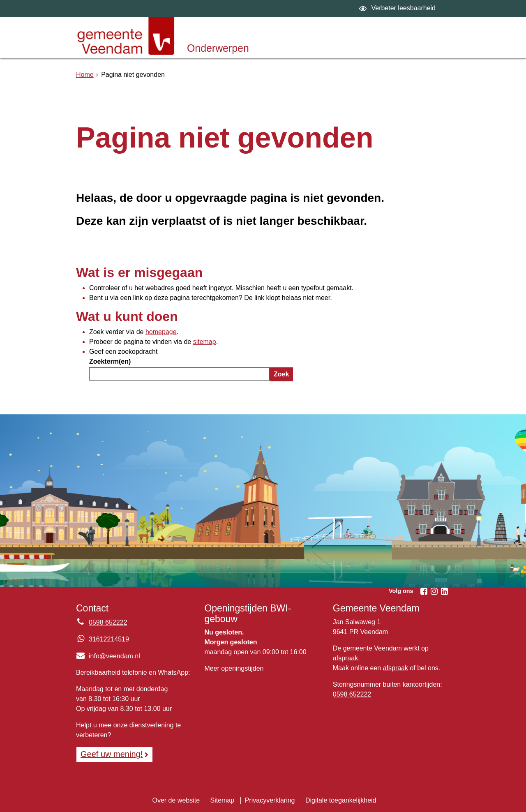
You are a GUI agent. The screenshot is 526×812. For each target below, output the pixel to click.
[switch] (398, 8)
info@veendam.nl (108, 656)
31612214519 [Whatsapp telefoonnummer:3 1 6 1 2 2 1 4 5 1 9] (109, 639)
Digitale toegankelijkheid (341, 800)
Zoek (281, 374)
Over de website (176, 800)
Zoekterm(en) (110, 361)
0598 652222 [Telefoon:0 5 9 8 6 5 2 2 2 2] (108, 622)
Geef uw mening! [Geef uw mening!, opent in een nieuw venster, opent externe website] (112, 754)
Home (85, 75)
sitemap (205, 342)
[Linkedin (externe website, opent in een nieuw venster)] (444, 591)
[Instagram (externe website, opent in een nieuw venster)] (434, 591)
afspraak (396, 668)
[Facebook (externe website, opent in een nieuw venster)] (424, 591)
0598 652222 (352, 694)
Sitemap (223, 800)
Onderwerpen (218, 48)
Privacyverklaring (270, 800)
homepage (161, 332)
